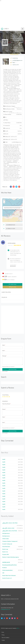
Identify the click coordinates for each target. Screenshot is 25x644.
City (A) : (12, 134)
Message (4, 356)
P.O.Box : (6, 120)
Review (4, 409)
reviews (12, 280)
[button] (4, 200)
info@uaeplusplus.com (6, 609)
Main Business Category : (12, 107)
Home (3, 632)
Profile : (12, 87)
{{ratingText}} (5, 401)
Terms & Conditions (5, 638)
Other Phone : (12, 123)
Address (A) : (10, 139)
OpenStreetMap (21, 222)
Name (4, 345)
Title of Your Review (6, 404)
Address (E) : (10, 137)
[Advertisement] (12, 14)
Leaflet (17, 222)
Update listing (13, 284)
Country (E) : (12, 126)
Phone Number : (12, 114)
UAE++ (18, 628)
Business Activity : (12, 112)
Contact (3, 640)
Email (4, 351)
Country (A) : (12, 128)
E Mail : (12, 142)
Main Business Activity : (12, 109)
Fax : (5, 117)
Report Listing (13, 287)
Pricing (3, 635)
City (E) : (12, 131)
